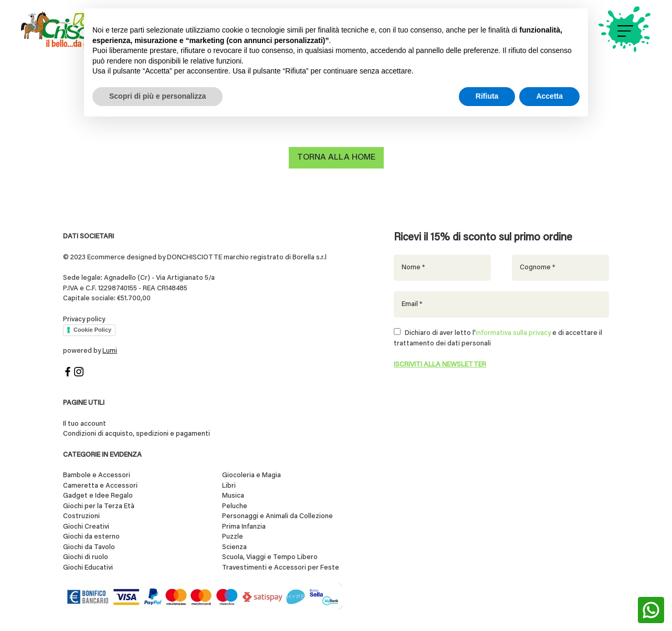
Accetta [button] (549, 96)
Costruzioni (81, 516)
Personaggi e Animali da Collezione (277, 516)
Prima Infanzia (244, 527)
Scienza (234, 547)
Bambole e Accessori (97, 475)
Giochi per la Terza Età (99, 506)
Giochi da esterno (91, 537)
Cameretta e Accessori (100, 486)
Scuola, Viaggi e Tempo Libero (270, 557)
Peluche (235, 506)
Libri (229, 486)
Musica (233, 496)
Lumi (110, 351)
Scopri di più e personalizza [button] (157, 96)
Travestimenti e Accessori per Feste (281, 568)
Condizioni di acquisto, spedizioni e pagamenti (136, 434)
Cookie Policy (92, 330)
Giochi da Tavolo (89, 547)
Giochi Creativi (86, 527)
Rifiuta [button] (487, 96)
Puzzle (233, 537)
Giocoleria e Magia (251, 475)
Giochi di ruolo (86, 557)
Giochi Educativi (88, 568)
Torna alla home (336, 157)
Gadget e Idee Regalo (98, 496)
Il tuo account (85, 424)
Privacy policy (84, 319)
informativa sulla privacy (513, 333)
